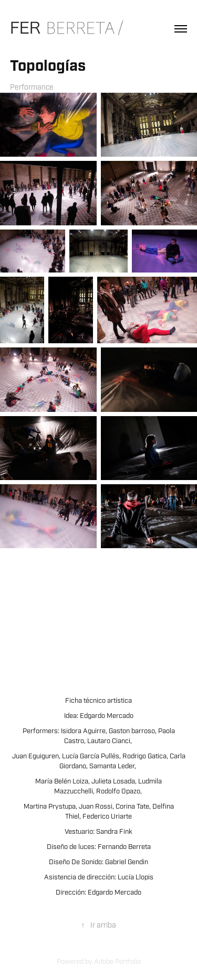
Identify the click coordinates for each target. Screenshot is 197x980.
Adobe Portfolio (117, 962)
